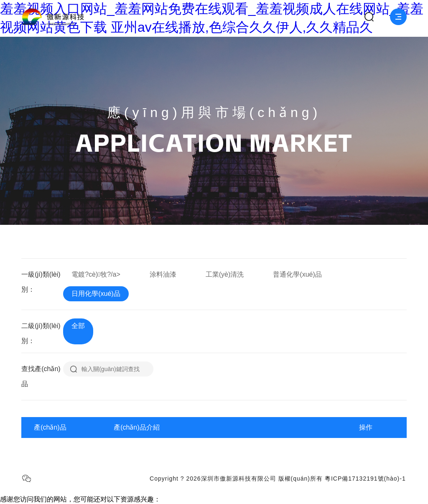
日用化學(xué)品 (96, 294)
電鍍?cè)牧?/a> (96, 274)
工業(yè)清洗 (225, 274)
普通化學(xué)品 (297, 274)
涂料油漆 (163, 274)
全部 (78, 326)
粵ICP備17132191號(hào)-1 (365, 479)
